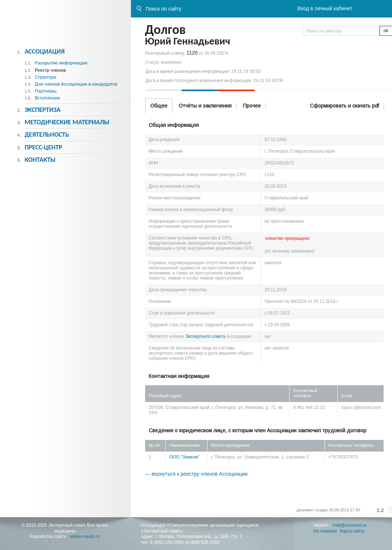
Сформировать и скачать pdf (344, 106)
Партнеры (46, 91)
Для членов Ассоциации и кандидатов (76, 84)
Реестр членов (51, 70)
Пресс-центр (43, 147)
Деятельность (47, 134)
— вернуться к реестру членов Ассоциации (197, 474)
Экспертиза (42, 110)
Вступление (48, 98)
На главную (325, 531)
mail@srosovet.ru (349, 525)
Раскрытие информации (61, 63)
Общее (159, 106)
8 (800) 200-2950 (167, 542)
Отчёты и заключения (205, 106)
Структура (46, 77)
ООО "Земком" (184, 457)
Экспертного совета (205, 336)
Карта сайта (352, 531)
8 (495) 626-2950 (203, 542)
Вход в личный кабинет (325, 8)
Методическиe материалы (67, 122)
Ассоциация (44, 51)
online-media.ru (85, 537)
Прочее (252, 106)
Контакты (40, 160)
